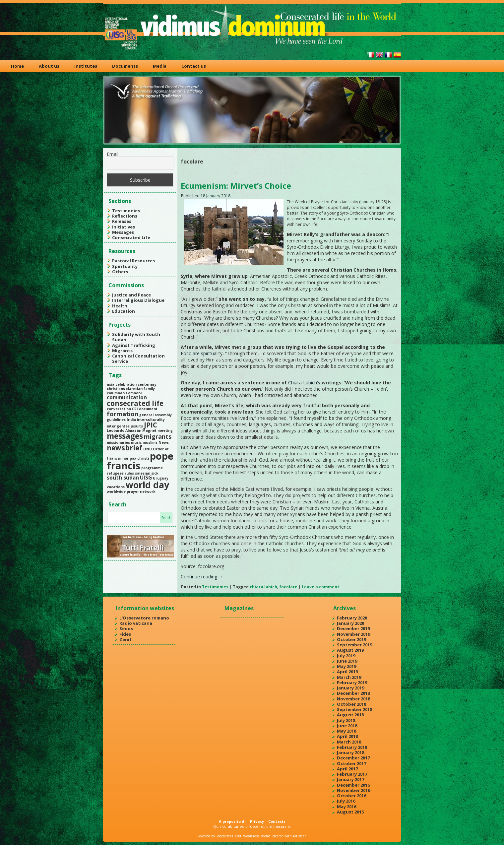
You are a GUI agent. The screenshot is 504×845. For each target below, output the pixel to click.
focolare (288, 587)
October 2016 (351, 796)
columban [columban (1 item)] (116, 393)
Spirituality (125, 266)
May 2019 (346, 666)
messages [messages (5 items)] (125, 436)
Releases (122, 221)
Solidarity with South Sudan (136, 337)
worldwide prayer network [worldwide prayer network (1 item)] (131, 491)
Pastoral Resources (133, 261)
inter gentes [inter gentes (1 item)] (118, 426)
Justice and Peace (131, 295)
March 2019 (349, 677)
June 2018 (347, 726)
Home (17, 66)
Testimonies (126, 211)
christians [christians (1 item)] (116, 389)
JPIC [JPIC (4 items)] (151, 425)
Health (120, 306)
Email (113, 154)
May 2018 (346, 731)
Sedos (126, 628)
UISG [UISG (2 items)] (146, 478)
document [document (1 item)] (148, 409)
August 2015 (350, 812)
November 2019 (353, 634)
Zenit (126, 639)
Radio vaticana (136, 623)
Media (160, 66)
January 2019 (350, 688)
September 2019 (354, 645)
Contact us (194, 66)
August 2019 (350, 650)
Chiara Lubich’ (303, 383)
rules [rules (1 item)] (129, 473)
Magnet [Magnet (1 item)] (149, 430)
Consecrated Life (131, 237)
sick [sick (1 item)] (155, 473)
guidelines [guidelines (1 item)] (116, 420)
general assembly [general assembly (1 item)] (156, 415)
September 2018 (354, 709)
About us (49, 66)
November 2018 (353, 699)
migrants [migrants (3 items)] (158, 436)
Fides (125, 634)
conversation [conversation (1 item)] (119, 409)
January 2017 (350, 779)
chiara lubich (263, 587)
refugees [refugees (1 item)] (115, 473)
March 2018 (349, 742)
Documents (125, 66)
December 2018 (353, 693)
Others (120, 272)
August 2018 (350, 715)
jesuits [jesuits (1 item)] (137, 426)
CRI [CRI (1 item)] (135, 409)
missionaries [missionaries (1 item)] (118, 442)
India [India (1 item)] (131, 420)
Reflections (125, 216)
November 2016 (353, 790)
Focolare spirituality (202, 353)
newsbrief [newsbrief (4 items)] (125, 448)
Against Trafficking (134, 345)
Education (124, 311)
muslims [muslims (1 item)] (150, 442)
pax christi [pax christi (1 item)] (139, 458)
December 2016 (353, 785)
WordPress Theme (257, 836)
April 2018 (347, 736)
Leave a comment (320, 587)
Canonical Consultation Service (138, 358)
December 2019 (353, 628)
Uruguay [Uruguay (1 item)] (161, 478)
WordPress (225, 836)
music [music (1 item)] (136, 442)
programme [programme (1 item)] (152, 468)
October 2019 (351, 639)
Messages (123, 232)
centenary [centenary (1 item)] (147, 384)
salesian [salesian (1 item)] (143, 473)
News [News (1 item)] (164, 442)
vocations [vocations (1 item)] (116, 487)
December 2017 (353, 758)
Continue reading (202, 577)
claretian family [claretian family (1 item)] (140, 389)
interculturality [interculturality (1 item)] (151, 420)
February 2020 (352, 618)
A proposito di (232, 821)
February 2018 (352, 747)
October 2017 (351, 763)
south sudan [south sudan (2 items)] (123, 478)
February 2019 (352, 682)
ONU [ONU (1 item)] (148, 449)
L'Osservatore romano (144, 618)
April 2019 (347, 672)
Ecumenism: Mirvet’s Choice (236, 186)
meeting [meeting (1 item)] (165, 430)
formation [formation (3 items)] (123, 414)
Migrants (122, 351)
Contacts (277, 821)
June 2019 (347, 661)
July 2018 (346, 720)
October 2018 (351, 704)
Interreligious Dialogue (138, 300)
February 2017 (352, 774)
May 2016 (346, 807)
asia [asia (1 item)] (111, 384)
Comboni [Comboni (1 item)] (134, 393)
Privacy (257, 821)
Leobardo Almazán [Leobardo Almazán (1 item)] (124, 430)
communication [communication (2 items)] (127, 397)
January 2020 (350, 623)
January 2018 (350, 752)
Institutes (86, 66)
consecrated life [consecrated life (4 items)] (135, 403)
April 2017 (347, 769)
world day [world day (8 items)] (147, 485)
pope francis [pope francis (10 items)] (140, 461)
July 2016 (346, 801)
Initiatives (124, 227)
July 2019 (346, 656)
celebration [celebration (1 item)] (126, 384)
